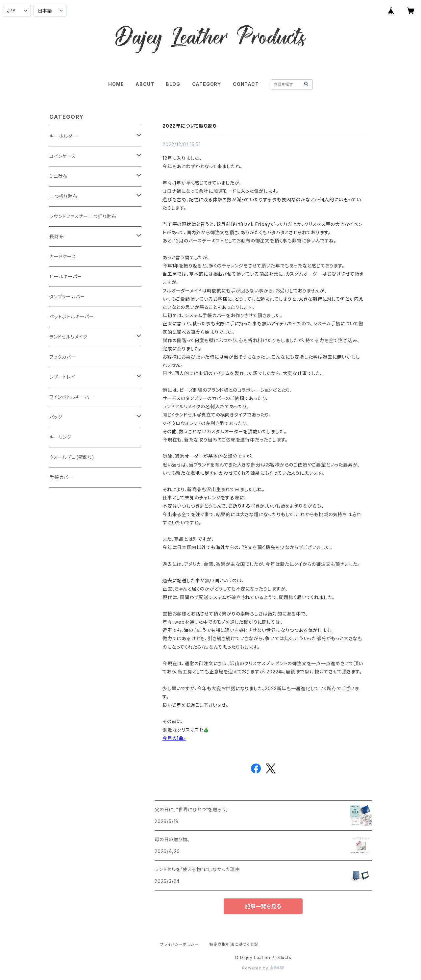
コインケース (63, 156)
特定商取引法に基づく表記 (234, 944)
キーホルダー (63, 136)
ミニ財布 (59, 176)
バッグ (56, 417)
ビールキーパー (66, 276)
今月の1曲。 (174, 738)
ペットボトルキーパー (72, 317)
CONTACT (246, 84)
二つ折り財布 (63, 196)
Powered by (263, 968)
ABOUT (145, 84)
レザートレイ (62, 377)
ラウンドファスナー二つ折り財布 (83, 216)
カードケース (63, 256)
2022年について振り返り (189, 126)
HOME (116, 84)
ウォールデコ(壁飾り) (72, 457)
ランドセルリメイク (68, 337)
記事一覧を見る (263, 906)
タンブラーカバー (67, 297)
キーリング (60, 437)
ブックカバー (63, 357)
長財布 (57, 236)
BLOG (173, 84)
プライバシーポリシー (179, 944)
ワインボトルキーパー (72, 397)
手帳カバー (61, 477)
